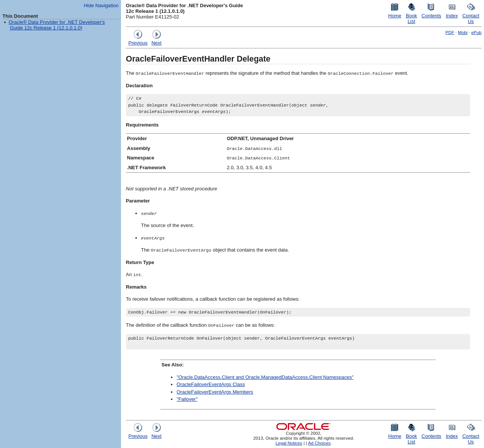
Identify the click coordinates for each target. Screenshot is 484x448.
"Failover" (187, 399)
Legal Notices (289, 443)
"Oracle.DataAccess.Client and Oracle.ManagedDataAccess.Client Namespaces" (265, 377)
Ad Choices (320, 443)
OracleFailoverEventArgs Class (211, 385)
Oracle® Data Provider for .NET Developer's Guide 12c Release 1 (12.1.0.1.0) (57, 25)
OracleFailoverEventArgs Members (215, 392)
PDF (450, 32)
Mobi (463, 32)
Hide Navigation (101, 5)
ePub (476, 32)
